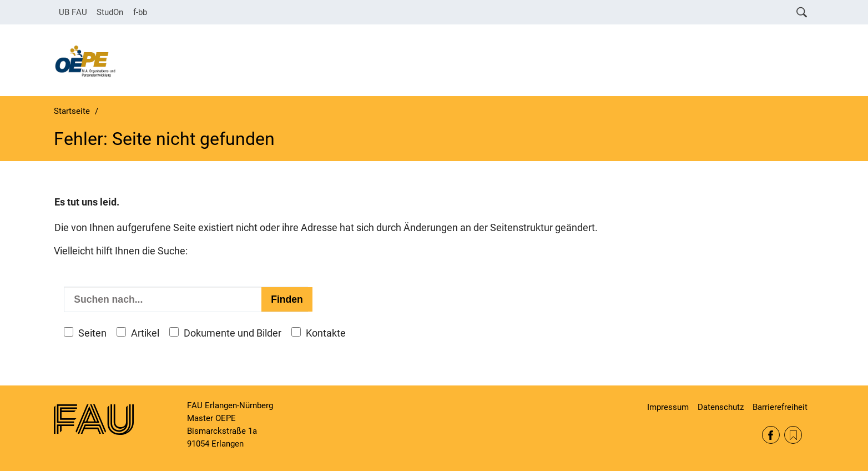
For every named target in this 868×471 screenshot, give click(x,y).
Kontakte (326, 333)
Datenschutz (721, 407)
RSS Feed (793, 435)
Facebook (771, 435)
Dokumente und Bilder (233, 333)
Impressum (668, 407)
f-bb (140, 12)
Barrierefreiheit (780, 407)
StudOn (110, 12)
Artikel (145, 333)
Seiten (92, 333)
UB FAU (73, 12)
